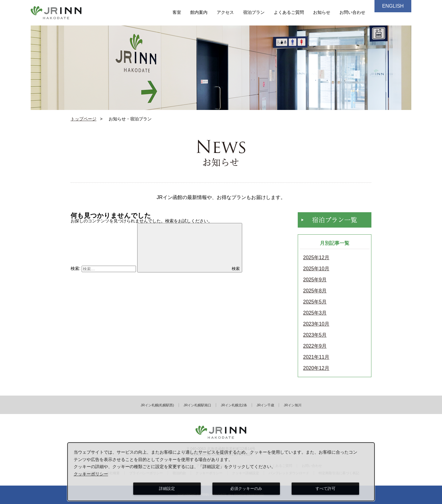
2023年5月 (315, 335)
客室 (177, 12)
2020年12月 (316, 368)
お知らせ (322, 12)
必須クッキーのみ (246, 489)
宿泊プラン (254, 12)
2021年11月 (316, 357)
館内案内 (199, 12)
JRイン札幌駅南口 (197, 405)
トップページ (83, 119)
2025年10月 (316, 269)
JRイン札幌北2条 (234, 405)
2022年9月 (315, 346)
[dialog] (221, 472)
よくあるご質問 (289, 12)
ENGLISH (393, 6)
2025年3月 (315, 313)
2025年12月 (316, 258)
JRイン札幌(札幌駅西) (157, 405)
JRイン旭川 (292, 405)
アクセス (225, 12)
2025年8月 (315, 291)
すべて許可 (326, 489)
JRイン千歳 (265, 405)
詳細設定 (167, 489)
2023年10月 (316, 324)
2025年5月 (315, 302)
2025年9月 (315, 280)
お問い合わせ (352, 12)
